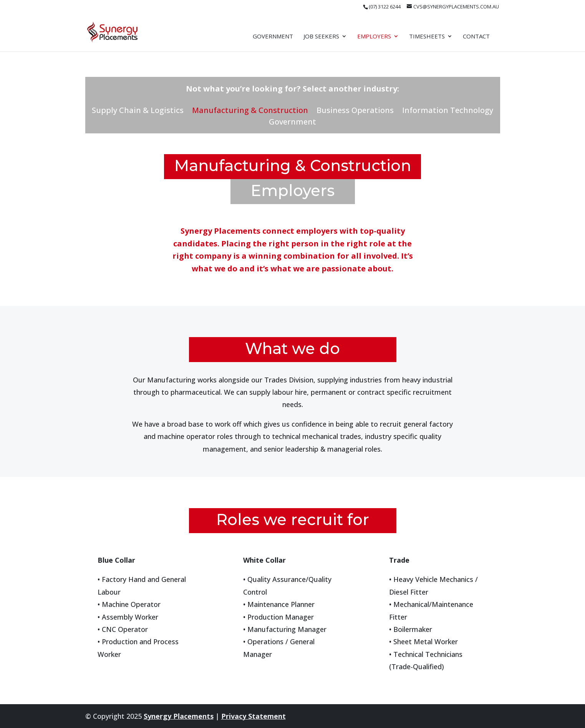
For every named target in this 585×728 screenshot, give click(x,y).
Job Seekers (321, 37)
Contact (476, 37)
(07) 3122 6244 (385, 7)
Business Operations (355, 111)
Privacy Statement (254, 716)
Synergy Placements (179, 716)
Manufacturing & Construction (250, 111)
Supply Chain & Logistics (138, 111)
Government (273, 37)
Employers (374, 37)
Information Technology (448, 111)
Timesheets (427, 37)
